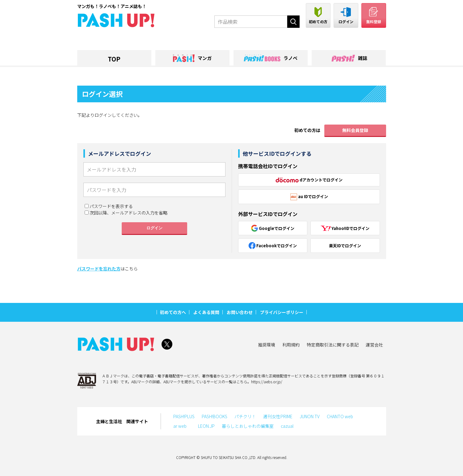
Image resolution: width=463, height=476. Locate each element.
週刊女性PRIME (278, 416)
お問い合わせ (240, 312)
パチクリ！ (245, 416)
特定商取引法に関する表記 (333, 345)
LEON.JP (206, 426)
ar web (182, 426)
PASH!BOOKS (215, 416)
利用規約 (291, 345)
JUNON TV (310, 416)
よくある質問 (206, 312)
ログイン (154, 228)
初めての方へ (173, 312)
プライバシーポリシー (282, 312)
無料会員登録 (355, 130)
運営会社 (374, 345)
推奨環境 (267, 345)
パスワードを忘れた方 (99, 269)
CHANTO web (340, 416)
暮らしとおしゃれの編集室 (248, 426)
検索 (293, 22)
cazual (287, 426)
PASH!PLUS (184, 416)
